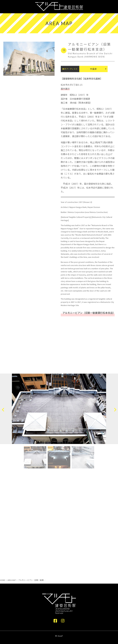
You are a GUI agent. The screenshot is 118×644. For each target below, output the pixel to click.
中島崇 (93, 69)
